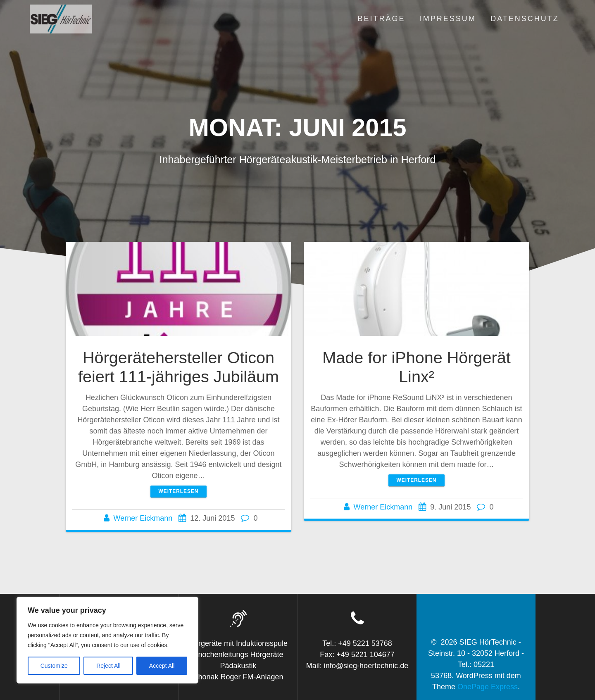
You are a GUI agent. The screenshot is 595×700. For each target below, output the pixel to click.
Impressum (448, 19)
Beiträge (381, 19)
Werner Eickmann (143, 518)
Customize (54, 666)
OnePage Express (488, 687)
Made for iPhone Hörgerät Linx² (416, 367)
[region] (107, 640)
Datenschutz (525, 19)
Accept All (162, 666)
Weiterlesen (179, 491)
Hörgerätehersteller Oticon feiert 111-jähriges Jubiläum (178, 367)
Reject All (108, 666)
